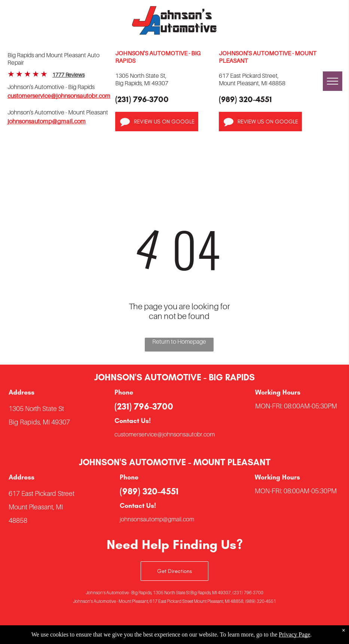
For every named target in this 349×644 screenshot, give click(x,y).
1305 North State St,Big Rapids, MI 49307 (142, 79)
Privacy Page (294, 634)
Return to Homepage (179, 341)
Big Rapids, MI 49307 (39, 422)
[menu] (333, 81)
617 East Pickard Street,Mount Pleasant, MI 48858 (252, 79)
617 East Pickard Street (42, 493)
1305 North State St (36, 409)
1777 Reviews (68, 75)
